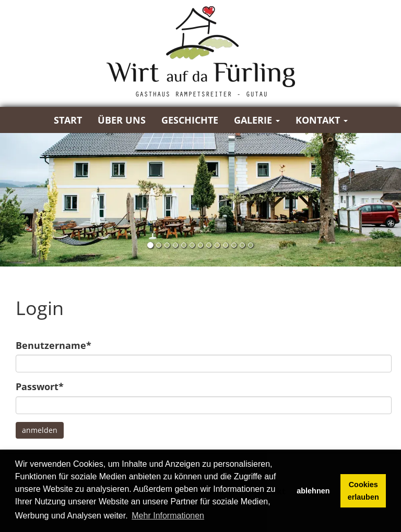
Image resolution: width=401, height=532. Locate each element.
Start (68, 120)
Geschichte (190, 120)
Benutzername (54, 345)
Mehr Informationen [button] (168, 516)
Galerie (257, 120)
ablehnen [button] (313, 491)
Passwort (40, 386)
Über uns (122, 120)
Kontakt (322, 120)
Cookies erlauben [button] (363, 491)
